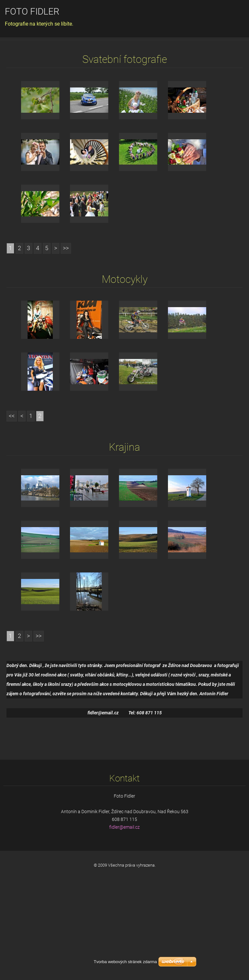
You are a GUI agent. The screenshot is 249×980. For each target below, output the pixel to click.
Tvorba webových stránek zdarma (125, 962)
